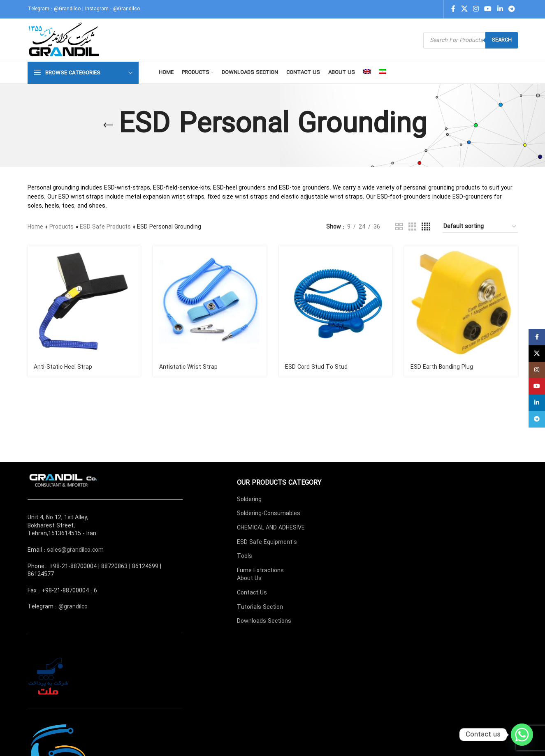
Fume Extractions (260, 571)
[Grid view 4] (426, 227)
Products (61, 227)
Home (35, 227)
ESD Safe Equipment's (267, 542)
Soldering (249, 499)
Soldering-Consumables (269, 513)
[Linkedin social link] (500, 9)
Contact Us (252, 593)
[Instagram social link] (476, 9)
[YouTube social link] (488, 9)
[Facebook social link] (453, 9)
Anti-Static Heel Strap (63, 367)
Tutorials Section (260, 607)
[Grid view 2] (399, 227)
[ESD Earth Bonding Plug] (461, 302)
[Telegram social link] (511, 9)
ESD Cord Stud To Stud (316, 367)
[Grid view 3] (412, 227)
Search (502, 40)
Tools (245, 556)
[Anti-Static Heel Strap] (84, 302)
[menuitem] (367, 73)
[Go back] (108, 125)
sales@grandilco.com (75, 550)
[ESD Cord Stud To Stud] (336, 302)
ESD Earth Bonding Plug (442, 367)
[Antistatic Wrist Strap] (210, 302)
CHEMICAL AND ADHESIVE (271, 528)
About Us (249, 578)
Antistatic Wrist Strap (188, 367)
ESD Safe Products (105, 227)
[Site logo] (65, 40)
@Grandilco (67, 9)
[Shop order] (480, 227)
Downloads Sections (264, 621)
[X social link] (464, 9)
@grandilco (73, 607)
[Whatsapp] (522, 735)
